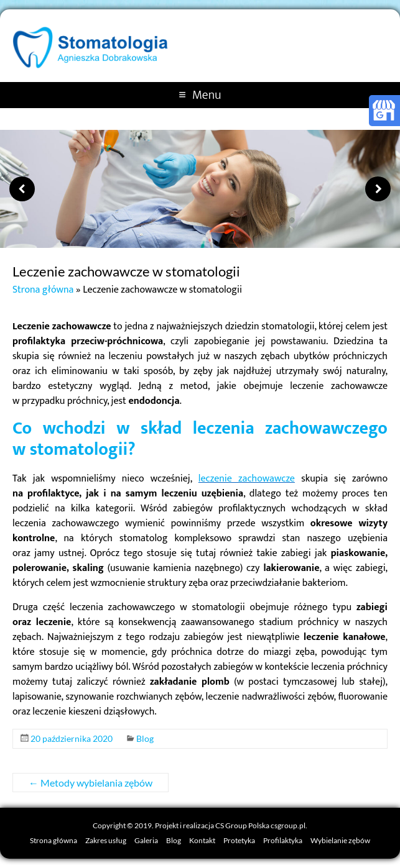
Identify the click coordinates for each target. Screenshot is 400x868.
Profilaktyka (283, 840)
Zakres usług (106, 840)
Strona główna (43, 290)
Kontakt (202, 840)
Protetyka (239, 840)
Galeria (146, 840)
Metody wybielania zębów (91, 783)
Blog (145, 738)
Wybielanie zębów (340, 840)
